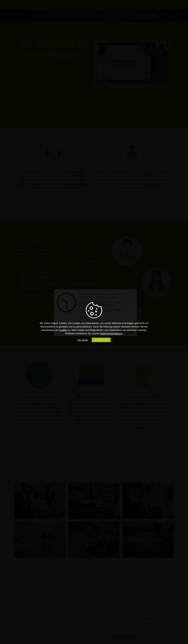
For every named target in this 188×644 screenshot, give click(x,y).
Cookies (63, 330)
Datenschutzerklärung (111, 334)
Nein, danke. (83, 340)
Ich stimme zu (101, 340)
